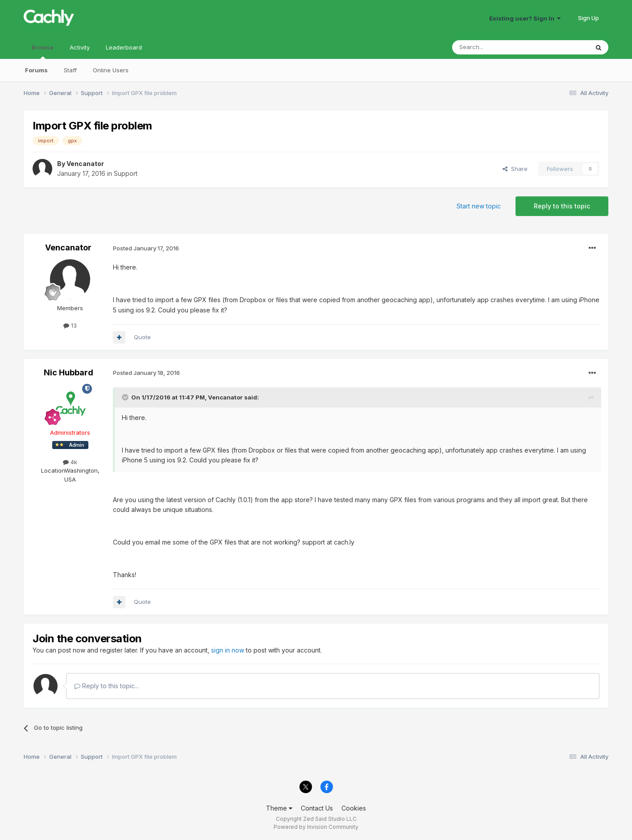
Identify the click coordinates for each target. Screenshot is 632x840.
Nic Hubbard (69, 372)
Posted (146, 248)
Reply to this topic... (106, 686)
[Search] (498, 47)
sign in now (228, 650)
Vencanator (85, 164)
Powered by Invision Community (316, 827)
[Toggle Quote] (126, 397)
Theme (279, 808)
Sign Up (588, 18)
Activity (80, 47)
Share (515, 169)
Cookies (354, 808)
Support (126, 173)
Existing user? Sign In (525, 18)
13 (70, 325)
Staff (70, 70)
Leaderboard (124, 47)
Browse (43, 51)
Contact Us (317, 808)
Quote (142, 337)
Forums (36, 70)
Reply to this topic (562, 206)
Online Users (111, 70)
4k (70, 462)
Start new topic (479, 206)
